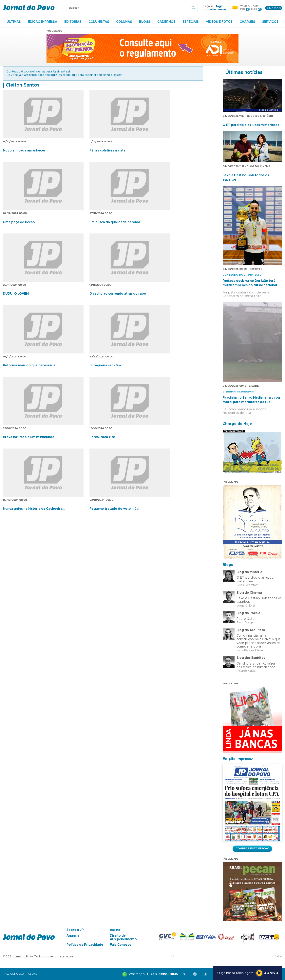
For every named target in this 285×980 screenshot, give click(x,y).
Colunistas (99, 22)
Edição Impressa (43, 22)
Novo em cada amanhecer (24, 150)
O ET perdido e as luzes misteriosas (251, 125)
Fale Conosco (121, 945)
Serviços (270, 22)
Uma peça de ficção (19, 222)
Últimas (14, 22)
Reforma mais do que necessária (29, 365)
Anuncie (73, 936)
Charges (247, 22)
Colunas (124, 22)
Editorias (73, 22)
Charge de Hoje (237, 424)
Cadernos (166, 22)
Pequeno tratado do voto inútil (114, 509)
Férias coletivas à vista (107, 150)
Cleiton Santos (23, 85)
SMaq (278, 956)
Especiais (191, 22)
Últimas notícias (244, 72)
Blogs (145, 22)
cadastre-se (217, 10)
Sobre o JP (75, 930)
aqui (74, 75)
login (220, 6)
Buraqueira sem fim (105, 365)
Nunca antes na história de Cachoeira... (34, 509)
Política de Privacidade (85, 945)
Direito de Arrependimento (123, 937)
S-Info (175, 956)
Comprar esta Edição (252, 849)
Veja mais (274, 8)
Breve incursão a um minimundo (29, 437)
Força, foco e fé (102, 437)
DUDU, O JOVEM (16, 294)
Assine (115, 930)
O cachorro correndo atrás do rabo (118, 294)
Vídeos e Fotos (219, 22)
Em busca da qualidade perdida (115, 222)
